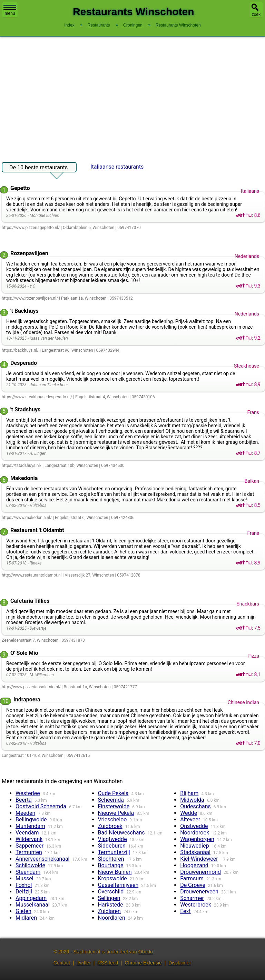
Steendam (28, 872)
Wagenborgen (197, 839)
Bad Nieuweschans (121, 833)
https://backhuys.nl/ (20, 350)
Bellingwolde (31, 819)
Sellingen (109, 898)
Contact (62, 963)
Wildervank (29, 839)
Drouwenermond (200, 872)
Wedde (189, 813)
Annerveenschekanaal (42, 859)
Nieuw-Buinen (115, 872)
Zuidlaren (109, 911)
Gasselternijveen (118, 885)
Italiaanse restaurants (117, 167)
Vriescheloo (112, 819)
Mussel (24, 878)
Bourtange (111, 865)
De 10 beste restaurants (38, 168)
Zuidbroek (110, 826)
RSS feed (108, 963)
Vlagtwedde (112, 839)
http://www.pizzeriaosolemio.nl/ (31, 687)
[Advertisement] (132, 96)
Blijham (189, 793)
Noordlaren (112, 918)
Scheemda (111, 800)
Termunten (29, 852)
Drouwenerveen (199, 892)
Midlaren (26, 918)
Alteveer (190, 819)
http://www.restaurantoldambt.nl (32, 575)
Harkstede (111, 905)
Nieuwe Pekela (116, 813)
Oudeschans (195, 806)
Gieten (23, 911)
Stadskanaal (195, 852)
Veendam (27, 833)
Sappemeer (30, 846)
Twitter (84, 963)
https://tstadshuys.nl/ (22, 466)
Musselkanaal (33, 905)
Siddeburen (112, 846)
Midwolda (192, 800)
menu (10, 10)
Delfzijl (24, 892)
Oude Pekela (113, 793)
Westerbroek (196, 905)
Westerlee (28, 793)
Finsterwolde (114, 806)
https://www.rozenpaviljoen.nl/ (30, 298)
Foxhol (24, 885)
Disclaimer (180, 963)
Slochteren (111, 859)
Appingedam (31, 898)
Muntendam (30, 826)
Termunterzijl (114, 852)
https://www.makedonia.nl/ (27, 518)
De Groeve (193, 885)
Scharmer (192, 898)
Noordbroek (195, 833)
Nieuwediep (195, 846)
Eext (185, 911)
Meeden (25, 813)
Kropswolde (112, 878)
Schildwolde (30, 865)
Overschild (111, 892)
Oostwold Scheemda (41, 806)
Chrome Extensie (143, 963)
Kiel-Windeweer (199, 859)
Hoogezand (194, 865)
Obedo (146, 952)
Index (69, 25)
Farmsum (192, 878)
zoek (256, 14)
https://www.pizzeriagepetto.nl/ (31, 228)
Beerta (24, 800)
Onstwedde (194, 826)
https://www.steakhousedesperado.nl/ (37, 397)
